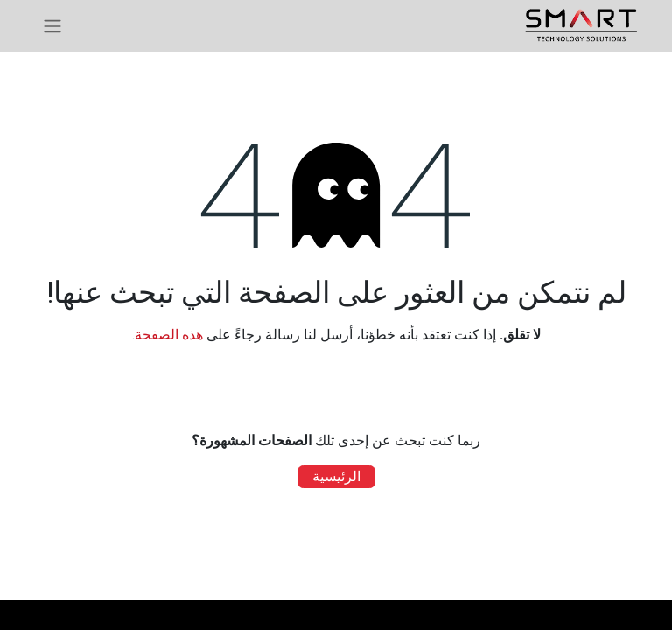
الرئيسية (336, 476)
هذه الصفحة (169, 335)
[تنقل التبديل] (52, 26)
